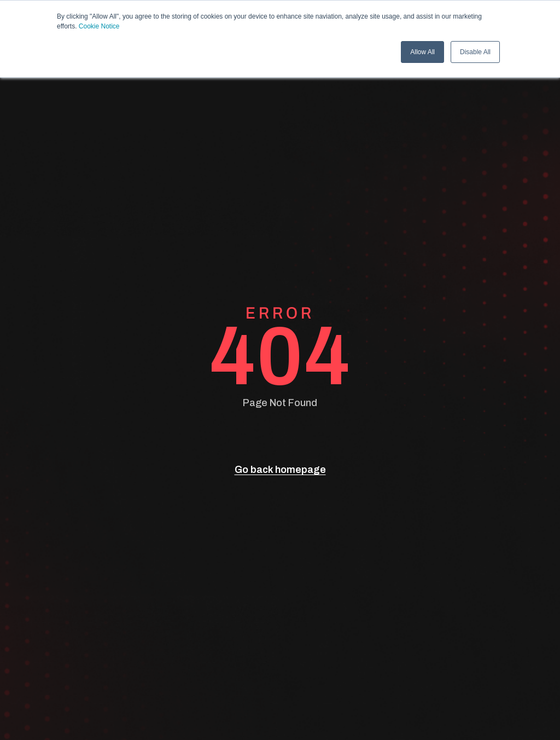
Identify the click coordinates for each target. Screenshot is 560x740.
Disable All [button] (475, 52)
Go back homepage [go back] (280, 470)
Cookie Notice (99, 26)
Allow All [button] (422, 52)
